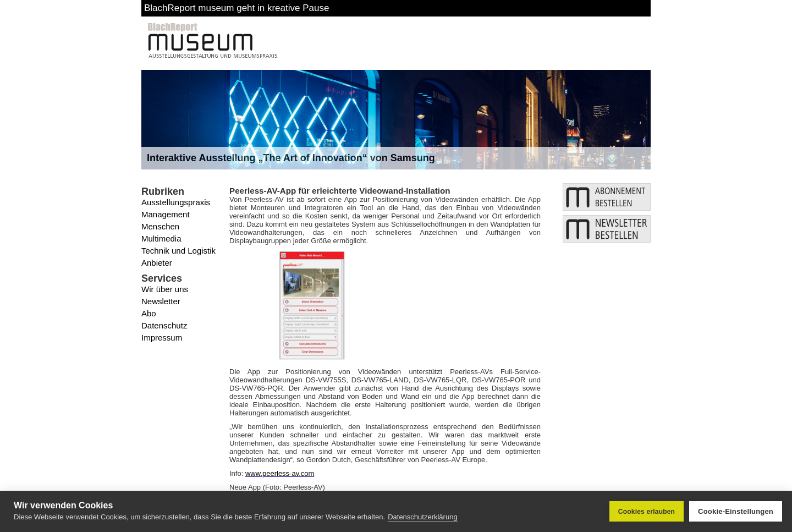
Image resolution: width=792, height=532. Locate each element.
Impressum (162, 338)
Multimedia (161, 238)
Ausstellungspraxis (176, 202)
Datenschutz (164, 325)
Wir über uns (165, 289)
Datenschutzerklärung (422, 517)
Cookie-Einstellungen (736, 511)
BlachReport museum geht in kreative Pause (237, 8)
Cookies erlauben (647, 512)
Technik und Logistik (178, 251)
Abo (149, 313)
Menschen (160, 226)
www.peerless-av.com (280, 473)
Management (166, 214)
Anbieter (157, 263)
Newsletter (161, 301)
